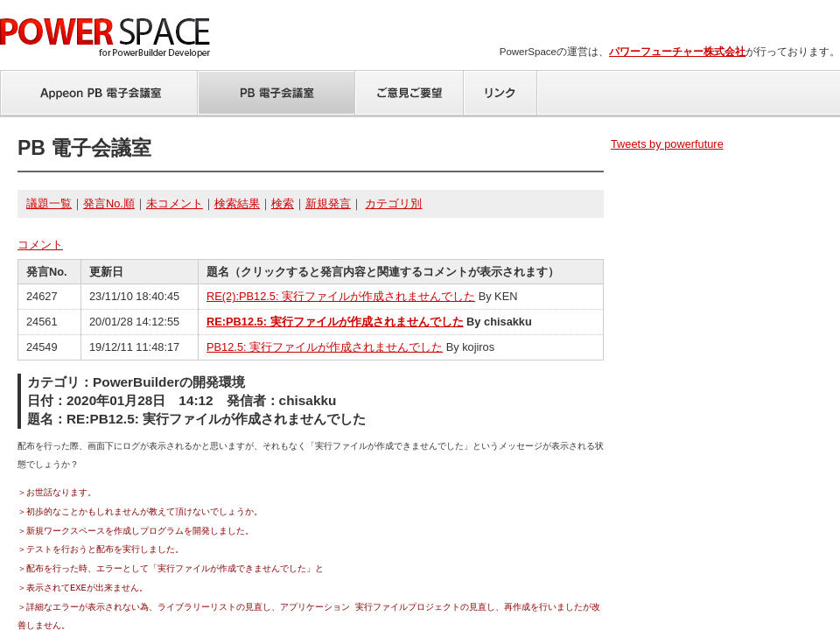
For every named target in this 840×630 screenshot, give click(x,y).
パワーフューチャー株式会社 (677, 52)
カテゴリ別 (393, 203)
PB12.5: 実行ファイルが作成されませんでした (325, 347)
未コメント (175, 203)
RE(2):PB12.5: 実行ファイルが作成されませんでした (341, 296)
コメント (40, 245)
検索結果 (237, 203)
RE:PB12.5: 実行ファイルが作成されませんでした (335, 322)
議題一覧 (49, 203)
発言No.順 (109, 203)
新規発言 (328, 203)
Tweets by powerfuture (667, 144)
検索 (283, 203)
